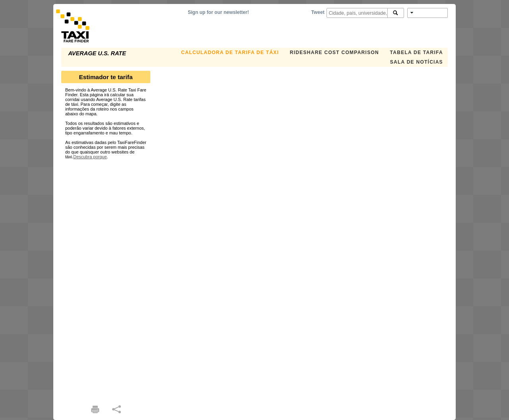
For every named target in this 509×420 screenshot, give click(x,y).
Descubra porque (90, 157)
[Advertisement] (106, 278)
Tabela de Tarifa (417, 52)
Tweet (318, 12)
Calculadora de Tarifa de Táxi (230, 52)
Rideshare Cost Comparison (334, 52)
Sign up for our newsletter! (218, 12)
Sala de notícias (417, 62)
